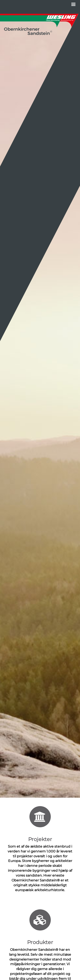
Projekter (40, 839)
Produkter (40, 942)
